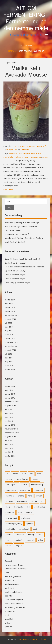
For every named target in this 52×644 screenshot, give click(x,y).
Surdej (8, 615)
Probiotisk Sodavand (14, 604)
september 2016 (12, 315)
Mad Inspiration (29, 146)
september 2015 (12, 346)
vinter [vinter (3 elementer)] (9, 546)
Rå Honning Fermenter (15, 608)
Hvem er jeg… (21, 275)
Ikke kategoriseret (13, 577)
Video (7, 623)
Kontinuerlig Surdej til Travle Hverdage (22, 223)
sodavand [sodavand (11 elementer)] (20, 535)
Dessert (18, 146)
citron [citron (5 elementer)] (9, 479)
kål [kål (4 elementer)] (29, 507)
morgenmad (36, 157)
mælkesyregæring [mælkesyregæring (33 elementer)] (14, 524)
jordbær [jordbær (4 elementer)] (34, 501)
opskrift (8, 596)
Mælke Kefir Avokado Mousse (26, 72)
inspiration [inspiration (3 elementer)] (22, 501)
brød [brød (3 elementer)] (24, 474)
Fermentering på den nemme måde (26, 21)
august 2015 (10, 350)
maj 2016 (9, 331)
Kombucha (9, 580)
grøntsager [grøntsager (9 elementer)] (11, 490)
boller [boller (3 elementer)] (15, 474)
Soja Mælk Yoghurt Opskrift (17, 234)
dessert (27, 153)
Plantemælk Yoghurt (14, 600)
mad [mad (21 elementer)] (20, 512)
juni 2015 (9, 358)
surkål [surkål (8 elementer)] (40, 535)
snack (45, 157)
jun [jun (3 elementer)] (43, 501)
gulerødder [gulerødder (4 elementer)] (25, 490)
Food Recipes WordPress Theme (32, 639)
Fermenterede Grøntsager (17, 569)
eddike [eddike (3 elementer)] (24, 485)
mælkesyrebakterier (14, 592)
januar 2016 (10, 339)
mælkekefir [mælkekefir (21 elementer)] (26, 518)
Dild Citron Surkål (13, 230)
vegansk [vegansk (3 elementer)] (30, 540)
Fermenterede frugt (14, 565)
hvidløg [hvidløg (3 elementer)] (21, 496)
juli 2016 (8, 323)
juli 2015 (8, 354)
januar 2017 (10, 312)
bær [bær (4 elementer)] (31, 474)
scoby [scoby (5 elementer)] (36, 529)
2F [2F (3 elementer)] (8, 474)
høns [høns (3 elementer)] (30, 496)
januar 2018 (10, 308)
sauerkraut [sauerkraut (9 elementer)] (24, 529)
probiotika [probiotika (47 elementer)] (11, 529)
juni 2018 (9, 304)
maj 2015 (9, 362)
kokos (39, 153)
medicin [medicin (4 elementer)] (29, 512)
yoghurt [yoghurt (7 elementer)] (19, 546)
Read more (8, 189)
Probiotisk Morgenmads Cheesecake (21, 227)
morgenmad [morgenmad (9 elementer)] (12, 518)
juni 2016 (9, 327)
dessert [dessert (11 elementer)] (35, 479)
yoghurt (8, 627)
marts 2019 (10, 300)
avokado (13, 153)
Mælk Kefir (42, 146)
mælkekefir (8, 157)
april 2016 (9, 335)
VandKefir (9, 619)
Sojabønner (10, 611)
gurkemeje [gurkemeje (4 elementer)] (39, 490)
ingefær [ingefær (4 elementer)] (10, 501)
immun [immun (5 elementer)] (39, 496)
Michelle (26, 150)
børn (20, 153)
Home (11, 51)
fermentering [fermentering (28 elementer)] (37, 485)
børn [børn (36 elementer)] (39, 474)
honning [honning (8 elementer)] (10, 496)
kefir (33, 153)
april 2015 (9, 366)
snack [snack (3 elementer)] (9, 535)
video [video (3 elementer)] (40, 540)
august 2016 (10, 319)
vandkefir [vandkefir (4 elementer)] (19, 540)
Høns (7, 573)
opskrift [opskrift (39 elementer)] (29, 524)
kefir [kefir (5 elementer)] (8, 507)
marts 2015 (10, 370)
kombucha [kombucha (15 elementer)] (19, 507)
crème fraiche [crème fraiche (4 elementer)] (22, 479)
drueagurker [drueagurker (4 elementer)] (12, 485)
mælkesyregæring (22, 157)
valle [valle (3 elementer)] (9, 540)
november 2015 (12, 342)
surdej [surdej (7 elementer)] (31, 535)
